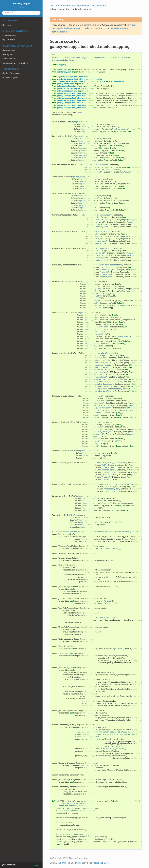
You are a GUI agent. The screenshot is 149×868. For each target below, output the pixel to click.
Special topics (8, 40)
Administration (9, 36)
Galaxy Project (22, 4)
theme (78, 863)
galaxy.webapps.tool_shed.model (90, 6)
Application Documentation (14, 63)
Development (8, 50)
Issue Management (10, 78)
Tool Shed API (8, 59)
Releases (6, 25)
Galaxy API (7, 55)
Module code (64, 6)
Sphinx (64, 863)
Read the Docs (101, 863)
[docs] (137, 801)
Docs (52, 6)
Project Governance (11, 73)
